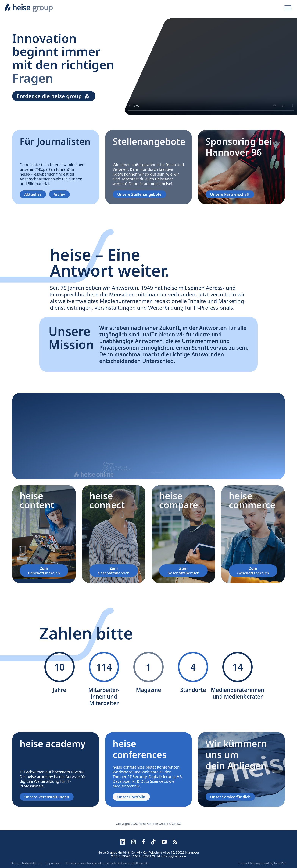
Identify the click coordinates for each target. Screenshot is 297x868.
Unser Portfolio (131, 797)
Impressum (53, 863)
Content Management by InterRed (262, 863)
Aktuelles (33, 194)
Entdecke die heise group (54, 96)
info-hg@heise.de (173, 856)
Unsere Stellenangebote (139, 194)
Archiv (59, 194)
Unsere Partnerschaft (230, 194)
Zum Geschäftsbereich (44, 571)
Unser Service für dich (230, 797)
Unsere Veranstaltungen (47, 797)
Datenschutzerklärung (26, 863)
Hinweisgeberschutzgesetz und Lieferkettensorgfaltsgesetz (107, 863)
